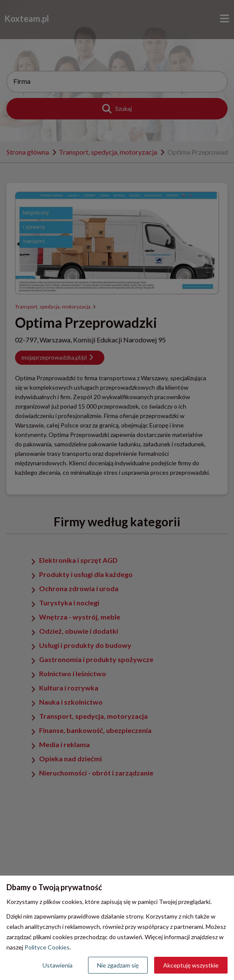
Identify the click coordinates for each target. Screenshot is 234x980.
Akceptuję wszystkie (191, 965)
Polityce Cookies (47, 947)
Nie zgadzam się (118, 965)
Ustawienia (58, 965)
